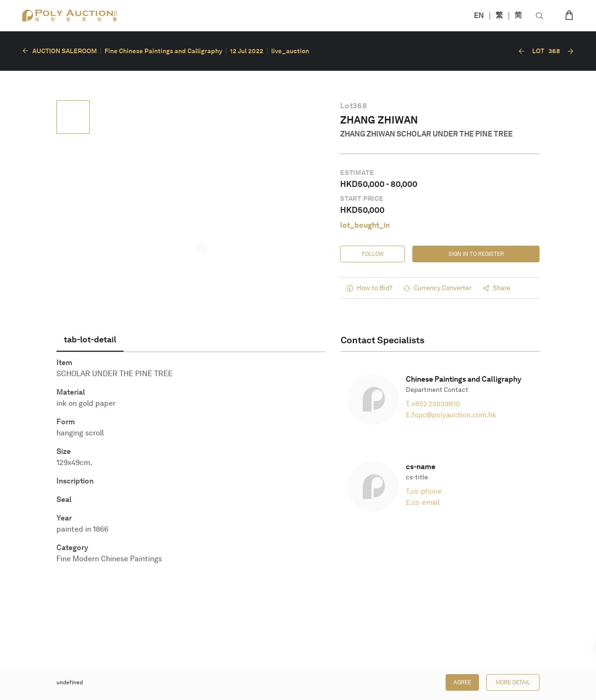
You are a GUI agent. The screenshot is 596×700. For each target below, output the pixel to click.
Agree (462, 682)
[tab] (90, 340)
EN (479, 15)
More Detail (513, 682)
